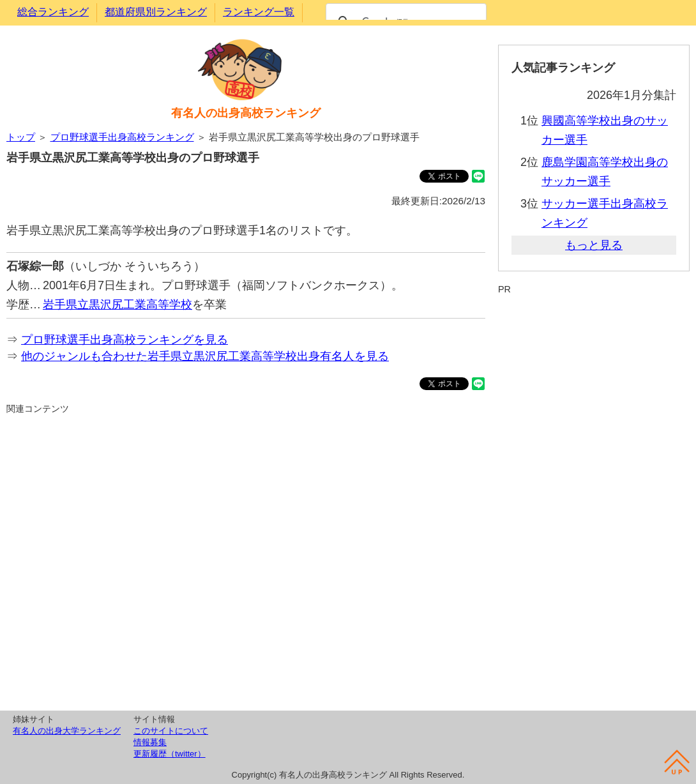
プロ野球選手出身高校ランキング (122, 137)
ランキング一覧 (259, 12)
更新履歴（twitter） (170, 754)
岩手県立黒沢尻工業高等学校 (117, 305)
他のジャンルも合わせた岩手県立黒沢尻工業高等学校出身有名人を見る (205, 356)
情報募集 (150, 742)
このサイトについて (171, 731)
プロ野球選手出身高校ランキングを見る (125, 340)
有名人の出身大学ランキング (67, 731)
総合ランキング (53, 12)
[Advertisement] (246, 561)
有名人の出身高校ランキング (246, 113)
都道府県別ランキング (156, 12)
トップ (21, 137)
